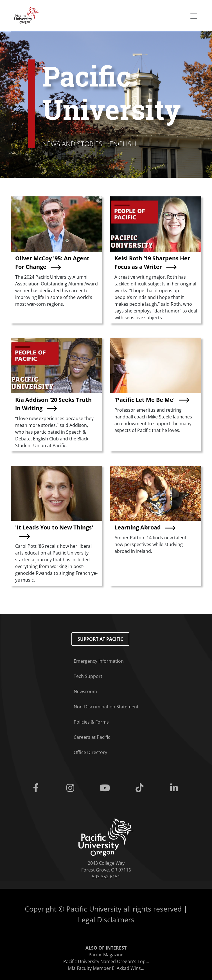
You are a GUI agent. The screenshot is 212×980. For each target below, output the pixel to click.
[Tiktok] (140, 788)
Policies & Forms (91, 722)
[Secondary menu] (194, 16)
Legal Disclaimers (106, 919)
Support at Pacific (100, 639)
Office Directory (90, 752)
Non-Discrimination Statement (106, 707)
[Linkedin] (175, 788)
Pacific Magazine (106, 955)
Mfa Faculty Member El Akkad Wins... (106, 968)
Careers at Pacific (92, 737)
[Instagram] (72, 788)
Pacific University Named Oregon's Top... (106, 961)
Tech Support (88, 676)
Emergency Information (99, 661)
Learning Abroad (138, 527)
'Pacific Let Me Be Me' (145, 400)
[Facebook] (37, 788)
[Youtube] (106, 788)
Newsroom (85, 691)
